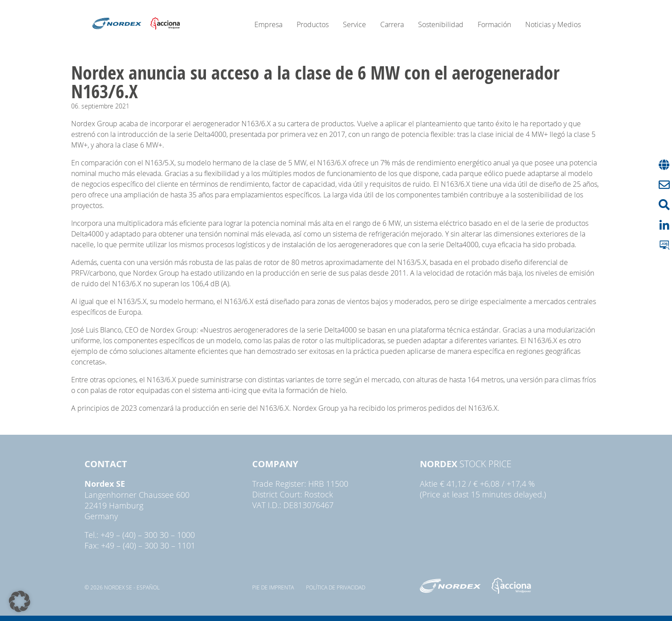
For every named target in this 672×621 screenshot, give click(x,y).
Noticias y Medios (553, 24)
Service (354, 24)
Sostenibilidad (441, 24)
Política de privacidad (336, 587)
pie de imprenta (273, 587)
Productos (313, 24)
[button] (20, 601)
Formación (494, 24)
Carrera (392, 24)
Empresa (268, 24)
